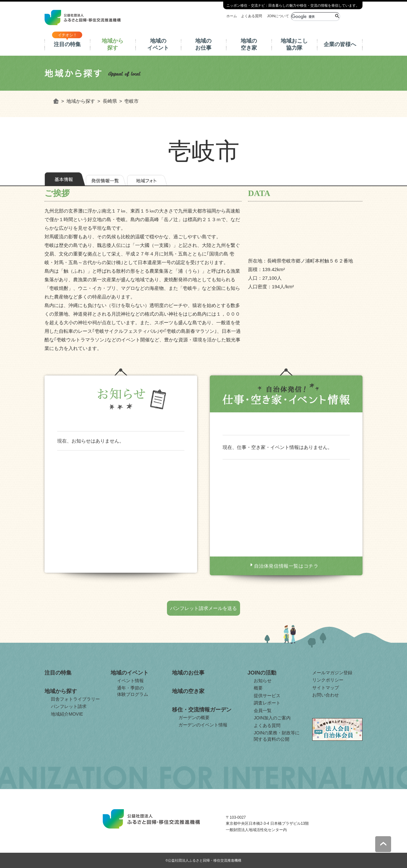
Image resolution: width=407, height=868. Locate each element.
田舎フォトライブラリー (75, 699)
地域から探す (113, 44)
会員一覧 (263, 710)
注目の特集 (67, 44)
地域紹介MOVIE (67, 714)
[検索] (312, 17)
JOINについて (278, 16)
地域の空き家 (249, 44)
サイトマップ (326, 688)
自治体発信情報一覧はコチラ (286, 566)
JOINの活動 (262, 673)
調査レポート (267, 703)
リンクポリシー (328, 680)
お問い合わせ (326, 695)
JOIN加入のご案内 (272, 718)
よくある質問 (252, 16)
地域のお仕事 (203, 44)
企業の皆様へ (340, 44)
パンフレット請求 (69, 706)
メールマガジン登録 (332, 673)
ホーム (232, 16)
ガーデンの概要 (194, 717)
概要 (258, 688)
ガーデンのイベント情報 (203, 725)
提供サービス (267, 696)
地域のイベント (158, 44)
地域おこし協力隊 (294, 44)
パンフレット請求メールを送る (203, 608)
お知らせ (263, 681)
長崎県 (110, 101)
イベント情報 (130, 681)
